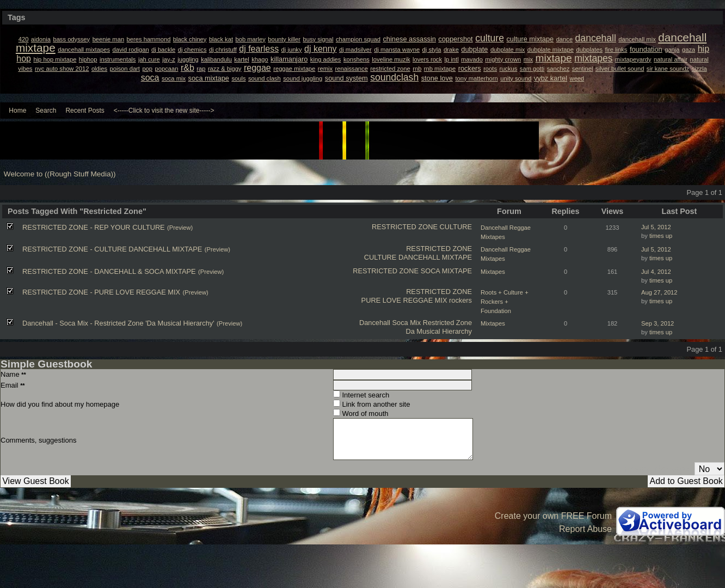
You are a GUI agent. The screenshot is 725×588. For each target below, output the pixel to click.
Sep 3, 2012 (658, 323)
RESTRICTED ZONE (405, 227)
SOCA (431, 271)
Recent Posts (85, 111)
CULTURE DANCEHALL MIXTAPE (418, 257)
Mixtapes (493, 272)
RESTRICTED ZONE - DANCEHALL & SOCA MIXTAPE (109, 271)
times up (661, 236)
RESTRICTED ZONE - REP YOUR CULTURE (94, 227)
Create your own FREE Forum (553, 516)
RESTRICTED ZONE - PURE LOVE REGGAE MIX (101, 292)
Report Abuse (585, 529)
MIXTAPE (457, 271)
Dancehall (375, 323)
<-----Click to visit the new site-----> (164, 111)
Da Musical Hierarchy (439, 331)
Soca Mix (406, 323)
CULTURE (456, 227)
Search (46, 111)
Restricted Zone (447, 323)
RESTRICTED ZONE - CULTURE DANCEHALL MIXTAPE (112, 249)
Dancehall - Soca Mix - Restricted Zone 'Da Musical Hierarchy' (118, 323)
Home (17, 111)
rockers (460, 300)
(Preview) (180, 228)
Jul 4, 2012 (656, 272)
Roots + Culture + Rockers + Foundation (505, 302)
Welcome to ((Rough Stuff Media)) (60, 174)
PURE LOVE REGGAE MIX (404, 300)
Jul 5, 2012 (656, 227)
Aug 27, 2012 (659, 292)
